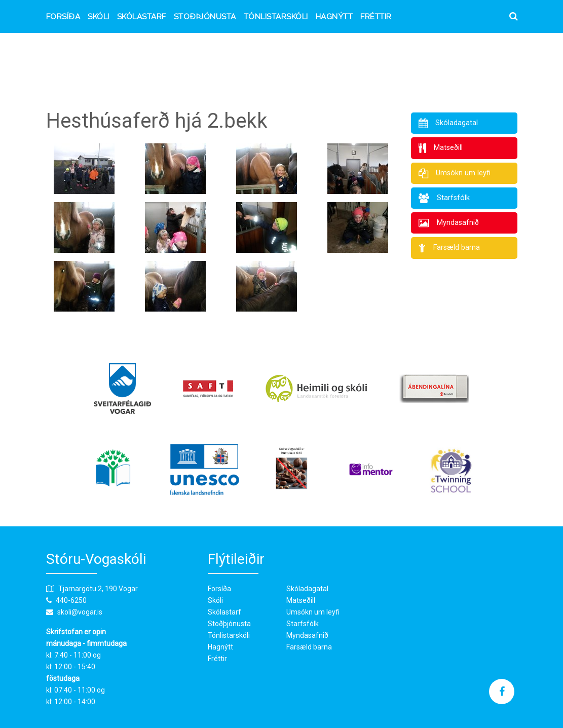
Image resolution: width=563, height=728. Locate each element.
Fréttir (376, 17)
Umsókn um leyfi (313, 612)
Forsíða (63, 17)
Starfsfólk (303, 624)
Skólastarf (142, 17)
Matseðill (301, 600)
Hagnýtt (334, 17)
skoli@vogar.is (80, 612)
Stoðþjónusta (205, 17)
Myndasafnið (307, 635)
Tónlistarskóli (276, 17)
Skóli (99, 17)
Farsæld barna (309, 647)
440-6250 (71, 600)
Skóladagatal (307, 589)
